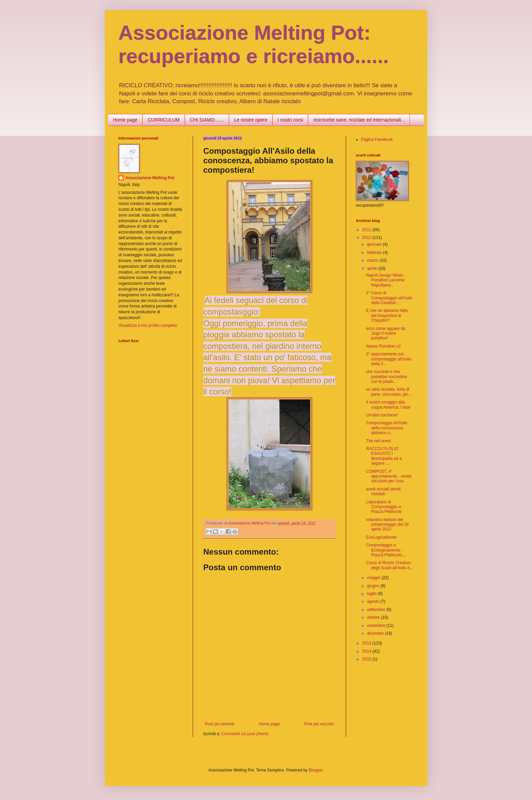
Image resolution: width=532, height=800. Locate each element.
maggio (374, 578)
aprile (373, 268)
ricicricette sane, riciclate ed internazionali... (359, 120)
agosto (374, 601)
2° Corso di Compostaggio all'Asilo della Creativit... (389, 298)
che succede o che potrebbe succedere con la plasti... (387, 377)
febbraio (375, 253)
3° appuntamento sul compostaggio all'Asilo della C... (389, 359)
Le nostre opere (251, 120)
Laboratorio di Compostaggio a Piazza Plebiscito (384, 507)
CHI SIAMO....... (207, 120)
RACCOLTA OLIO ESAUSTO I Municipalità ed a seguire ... (384, 456)
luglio (372, 594)
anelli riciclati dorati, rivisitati (384, 491)
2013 (367, 643)
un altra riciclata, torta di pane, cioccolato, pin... (389, 392)
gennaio (375, 244)
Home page (125, 120)
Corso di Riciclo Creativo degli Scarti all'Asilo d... (389, 565)
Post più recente (220, 724)
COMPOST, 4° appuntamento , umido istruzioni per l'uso (389, 476)
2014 (367, 651)
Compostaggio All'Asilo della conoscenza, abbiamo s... (387, 428)
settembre (377, 610)
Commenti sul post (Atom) (245, 734)
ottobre (374, 617)
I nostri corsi (290, 120)
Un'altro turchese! (382, 415)
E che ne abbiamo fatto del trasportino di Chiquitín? (387, 315)
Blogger (316, 770)
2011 (367, 230)
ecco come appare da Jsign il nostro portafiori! (386, 333)
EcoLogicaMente (381, 537)
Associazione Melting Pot (150, 178)
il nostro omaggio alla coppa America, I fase (388, 405)
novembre (377, 626)
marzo (373, 260)
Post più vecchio (319, 724)
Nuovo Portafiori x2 (383, 346)
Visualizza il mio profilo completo (148, 325)
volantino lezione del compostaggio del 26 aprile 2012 (387, 525)
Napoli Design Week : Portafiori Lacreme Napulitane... (386, 280)
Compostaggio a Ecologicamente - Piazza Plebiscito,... (386, 550)
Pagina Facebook (377, 139)
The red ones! (379, 441)
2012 (367, 238)
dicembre (376, 633)
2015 (367, 659)
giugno (374, 586)
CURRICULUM (164, 120)
